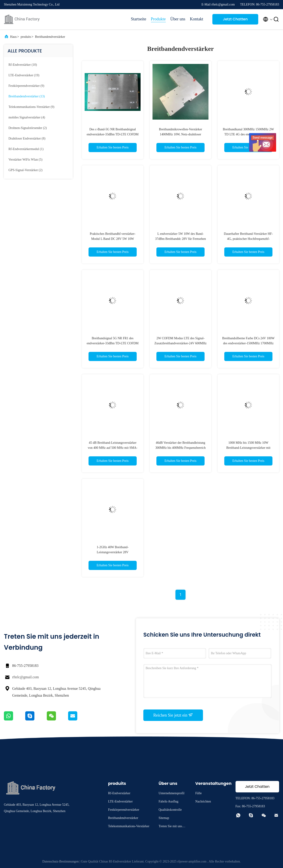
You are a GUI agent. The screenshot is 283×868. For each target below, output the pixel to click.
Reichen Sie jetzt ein (173, 715)
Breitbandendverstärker (50, 37)
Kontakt (197, 19)
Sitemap (164, 818)
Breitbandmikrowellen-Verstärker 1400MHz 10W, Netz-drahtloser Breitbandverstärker (180, 134)
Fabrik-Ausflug (168, 801)
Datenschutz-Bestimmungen (61, 861)
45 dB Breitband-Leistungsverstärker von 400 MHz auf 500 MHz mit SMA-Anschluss (113, 448)
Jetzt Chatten (235, 19)
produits (26, 37)
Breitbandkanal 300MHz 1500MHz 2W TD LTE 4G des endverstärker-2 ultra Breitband (248, 134)
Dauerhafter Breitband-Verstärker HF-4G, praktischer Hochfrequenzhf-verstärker (248, 239)
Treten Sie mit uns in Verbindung (172, 827)
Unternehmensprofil (171, 793)
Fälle (198, 793)
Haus (13, 37)
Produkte (158, 19)
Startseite (139, 19)
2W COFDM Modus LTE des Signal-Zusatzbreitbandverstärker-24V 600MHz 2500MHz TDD (180, 343)
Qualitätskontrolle (170, 810)
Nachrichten (203, 801)
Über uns (178, 19)
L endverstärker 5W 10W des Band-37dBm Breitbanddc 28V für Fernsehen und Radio (180, 239)
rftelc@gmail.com (25, 677)
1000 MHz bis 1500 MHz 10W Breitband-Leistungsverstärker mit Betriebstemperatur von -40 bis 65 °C (248, 448)
